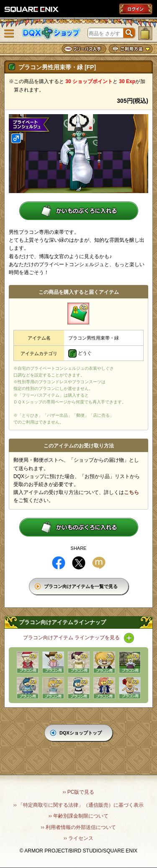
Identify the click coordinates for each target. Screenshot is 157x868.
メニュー (9, 34)
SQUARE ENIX (32, 9)
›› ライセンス (78, 838)
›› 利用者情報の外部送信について (78, 827)
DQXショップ (51, 33)
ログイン (136, 9)
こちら (131, 492)
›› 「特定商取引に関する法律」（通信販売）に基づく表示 (78, 805)
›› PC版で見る (79, 792)
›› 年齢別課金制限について (78, 816)
